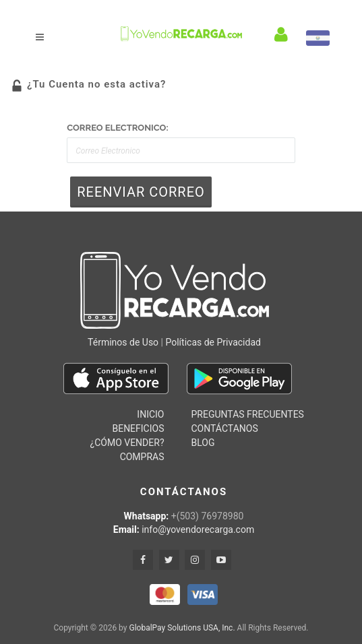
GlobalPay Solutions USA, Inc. (182, 628)
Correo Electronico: (117, 128)
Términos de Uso (123, 342)
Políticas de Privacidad (213, 342)
